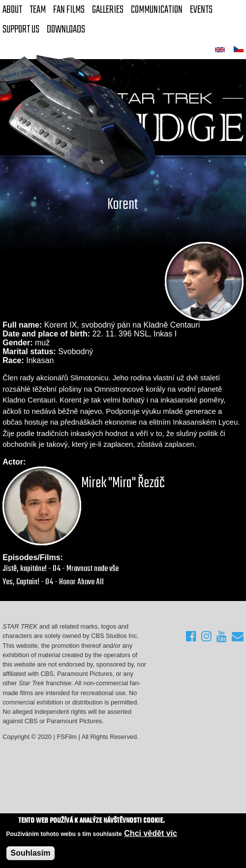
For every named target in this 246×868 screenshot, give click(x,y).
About (12, 10)
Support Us (21, 30)
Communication (157, 10)
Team (38, 10)
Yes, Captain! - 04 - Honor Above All (53, 582)
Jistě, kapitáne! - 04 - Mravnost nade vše (61, 569)
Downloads (66, 30)
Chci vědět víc (151, 833)
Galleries (108, 10)
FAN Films (69, 10)
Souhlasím (31, 853)
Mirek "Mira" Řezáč (123, 483)
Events (201, 10)
